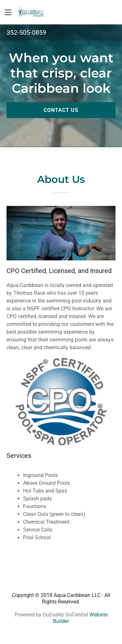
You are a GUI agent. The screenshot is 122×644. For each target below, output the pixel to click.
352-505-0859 (26, 32)
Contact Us (61, 110)
